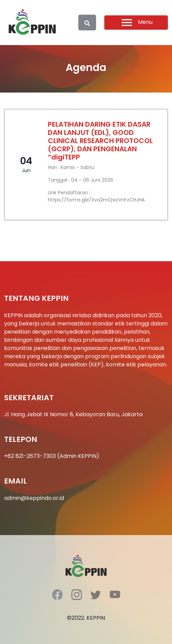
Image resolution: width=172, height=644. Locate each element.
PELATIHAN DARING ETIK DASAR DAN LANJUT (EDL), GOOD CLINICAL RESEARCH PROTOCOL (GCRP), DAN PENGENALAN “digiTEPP (100, 141)
